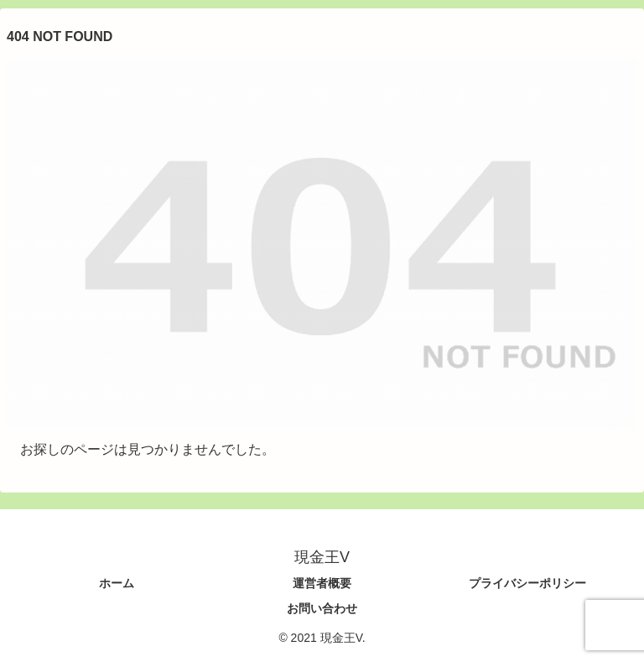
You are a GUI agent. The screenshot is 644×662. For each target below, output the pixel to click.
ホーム (117, 583)
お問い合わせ (322, 608)
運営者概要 (322, 583)
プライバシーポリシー (527, 583)
